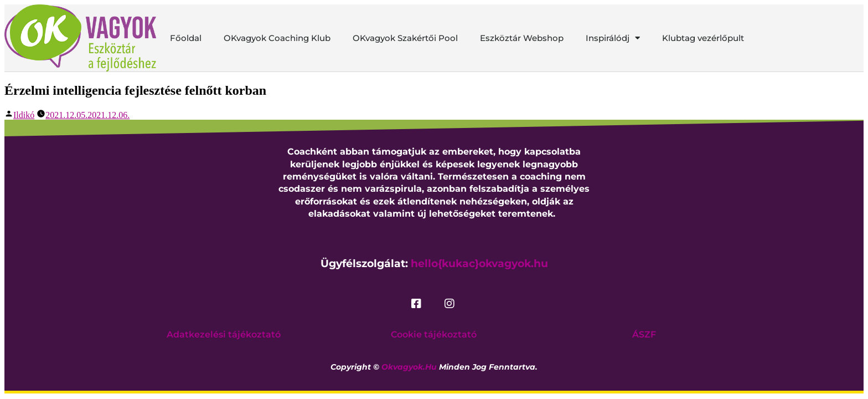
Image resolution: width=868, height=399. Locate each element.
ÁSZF (644, 334)
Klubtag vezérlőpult (703, 38)
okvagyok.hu (409, 367)
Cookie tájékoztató (434, 334)
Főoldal (186, 38)
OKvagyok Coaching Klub (277, 38)
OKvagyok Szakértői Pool (405, 38)
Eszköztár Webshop (522, 38)
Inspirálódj (613, 38)
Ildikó (24, 115)
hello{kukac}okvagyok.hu (479, 264)
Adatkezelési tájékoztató (224, 334)
